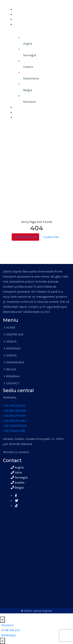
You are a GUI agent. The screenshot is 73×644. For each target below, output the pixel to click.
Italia (16, 472)
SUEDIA (11, 355)
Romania (29, 102)
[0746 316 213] (10, 630)
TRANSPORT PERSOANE (30, 31)
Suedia (28, 67)
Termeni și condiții (16, 452)
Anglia (28, 44)
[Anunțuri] (8, 625)
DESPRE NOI (24, 14)
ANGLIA (11, 341)
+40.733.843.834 (15, 426)
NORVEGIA (13, 348)
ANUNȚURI (22, 19)
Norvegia (30, 55)
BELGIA (11, 369)
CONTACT (21, 118)
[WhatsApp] (9, 635)
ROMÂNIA (13, 376)
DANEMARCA (15, 362)
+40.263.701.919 (14, 416)
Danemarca (31, 78)
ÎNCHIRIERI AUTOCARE (31, 113)
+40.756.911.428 (14, 431)
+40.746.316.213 (14, 406)
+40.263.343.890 (15, 411)
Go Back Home (25, 237)
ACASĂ (19, 9)
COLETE (20, 107)
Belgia (28, 90)
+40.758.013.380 (15, 421)
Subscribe (51, 237)
